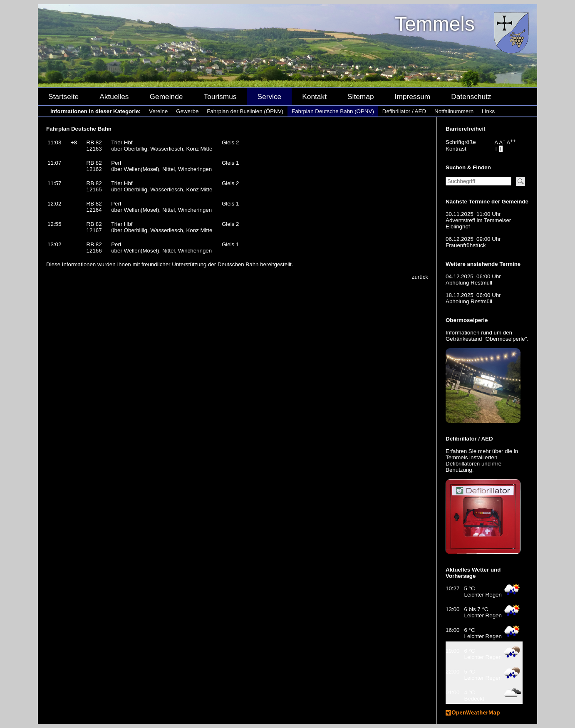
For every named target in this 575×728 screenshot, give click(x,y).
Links (488, 111)
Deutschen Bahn (238, 264)
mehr (484, 451)
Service (269, 97)
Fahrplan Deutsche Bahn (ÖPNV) (333, 111)
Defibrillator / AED (404, 111)
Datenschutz (471, 97)
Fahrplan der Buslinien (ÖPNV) (245, 111)
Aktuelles (114, 97)
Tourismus (220, 97)
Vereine (158, 111)
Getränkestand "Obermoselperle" (486, 339)
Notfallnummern (454, 111)
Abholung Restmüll (469, 283)
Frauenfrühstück (466, 245)
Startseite (63, 97)
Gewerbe (187, 111)
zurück (420, 277)
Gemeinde (166, 97)
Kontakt (314, 97)
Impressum (413, 97)
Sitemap (361, 97)
